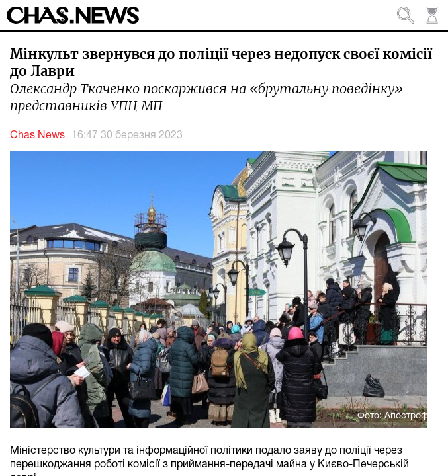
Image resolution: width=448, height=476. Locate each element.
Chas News (37, 136)
